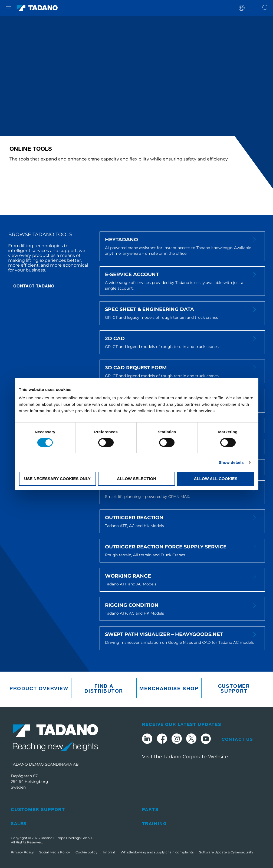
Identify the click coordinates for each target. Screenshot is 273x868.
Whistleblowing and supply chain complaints (157, 852)
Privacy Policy (22, 852)
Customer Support (234, 688)
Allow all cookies (216, 479)
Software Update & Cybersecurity (226, 852)
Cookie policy (86, 852)
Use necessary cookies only (57, 479)
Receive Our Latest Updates (182, 724)
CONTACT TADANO (34, 286)
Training (154, 823)
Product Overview (39, 688)
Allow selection (136, 479)
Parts (150, 809)
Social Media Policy (55, 852)
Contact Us (237, 739)
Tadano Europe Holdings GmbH (67, 838)
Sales (19, 823)
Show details (231, 462)
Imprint (109, 852)
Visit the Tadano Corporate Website (185, 757)
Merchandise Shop (169, 688)
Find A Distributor (104, 688)
